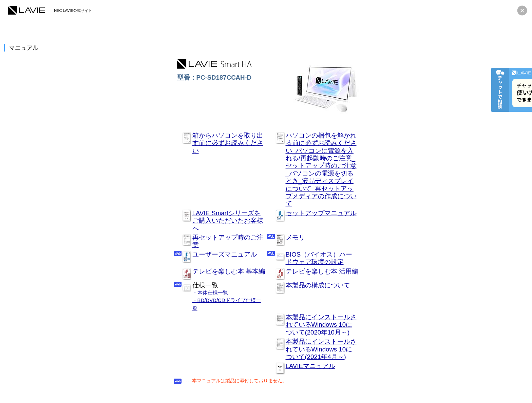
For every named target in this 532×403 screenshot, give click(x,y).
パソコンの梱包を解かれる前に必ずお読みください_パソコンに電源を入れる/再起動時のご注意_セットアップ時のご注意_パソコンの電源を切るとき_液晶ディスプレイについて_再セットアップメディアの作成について (321, 170)
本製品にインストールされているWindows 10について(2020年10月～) (321, 325)
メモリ (295, 237)
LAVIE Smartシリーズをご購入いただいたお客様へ (228, 221)
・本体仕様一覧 (210, 293)
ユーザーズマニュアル (225, 254)
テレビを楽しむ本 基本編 (229, 271)
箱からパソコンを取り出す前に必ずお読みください (228, 143)
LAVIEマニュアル (311, 366)
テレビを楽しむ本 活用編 (322, 271)
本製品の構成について (318, 285)
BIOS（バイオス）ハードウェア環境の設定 (319, 258)
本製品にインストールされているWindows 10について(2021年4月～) (321, 349)
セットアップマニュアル (321, 213)
